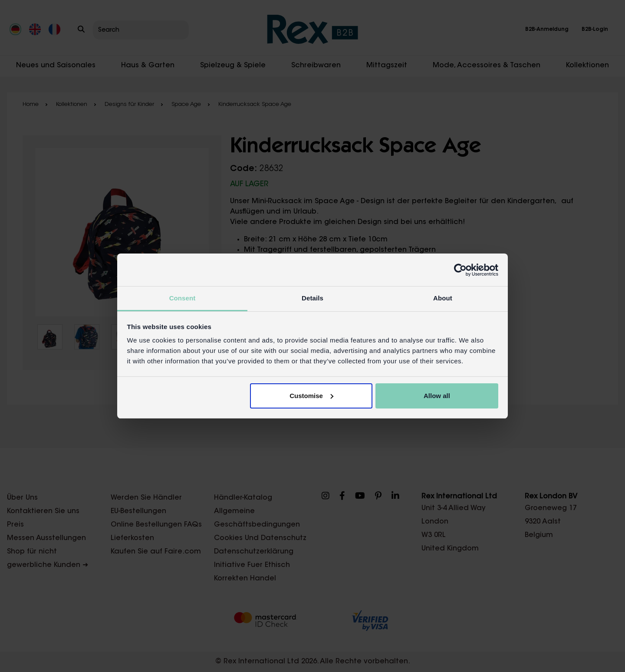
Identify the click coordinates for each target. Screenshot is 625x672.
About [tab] (443, 298)
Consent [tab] (183, 298)
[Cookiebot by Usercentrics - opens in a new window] (460, 270)
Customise (311, 396)
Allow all (437, 396)
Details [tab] (312, 298)
